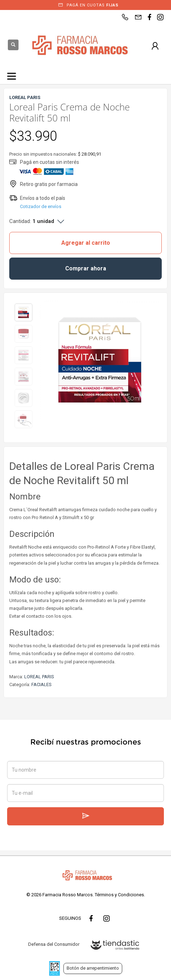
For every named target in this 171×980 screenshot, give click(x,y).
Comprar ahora (86, 268)
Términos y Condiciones (119, 895)
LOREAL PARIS (39, 677)
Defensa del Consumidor (54, 944)
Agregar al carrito (86, 243)
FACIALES (42, 685)
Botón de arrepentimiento (93, 968)
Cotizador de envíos (41, 206)
